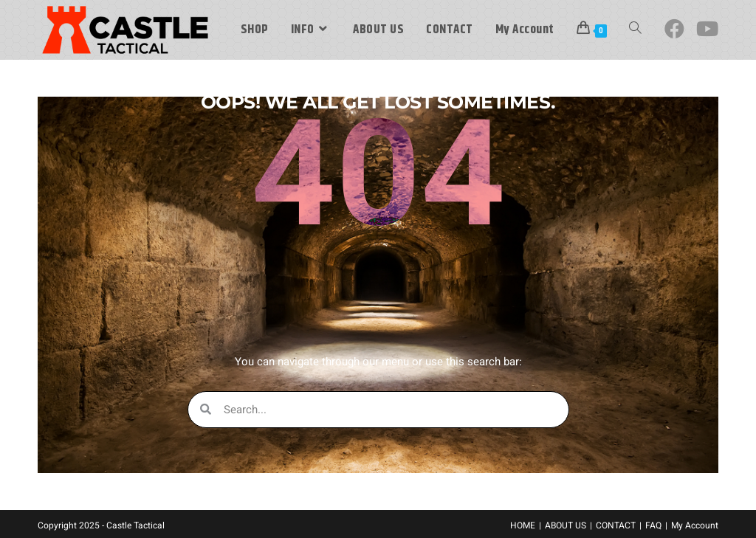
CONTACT (616, 525)
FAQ (653, 525)
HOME (523, 525)
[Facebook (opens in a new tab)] (674, 29)
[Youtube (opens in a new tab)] (707, 29)
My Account (695, 525)
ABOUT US (566, 525)
